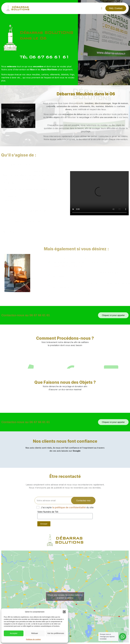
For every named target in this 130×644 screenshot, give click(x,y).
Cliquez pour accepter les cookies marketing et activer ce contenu (65, 596)
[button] (64, 612)
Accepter (14, 633)
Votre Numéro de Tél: (48, 512)
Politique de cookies (33, 639)
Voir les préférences (56, 633)
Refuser (35, 633)
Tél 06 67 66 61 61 (44, 57)
